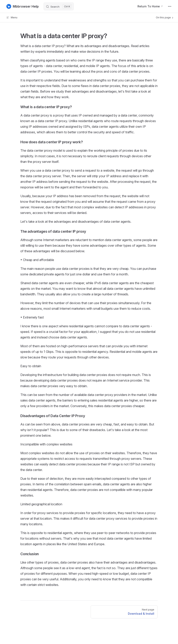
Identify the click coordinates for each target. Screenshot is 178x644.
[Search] (59, 6)
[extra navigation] (170, 6)
